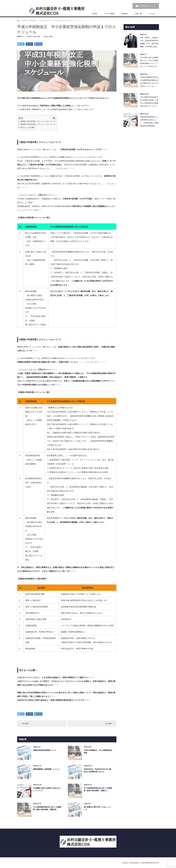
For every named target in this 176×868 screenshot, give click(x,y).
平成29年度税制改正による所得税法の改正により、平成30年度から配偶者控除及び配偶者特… (149, 121)
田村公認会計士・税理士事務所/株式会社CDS (144, 863)
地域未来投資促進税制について (45, 750)
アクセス (152, 14)
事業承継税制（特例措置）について (46, 769)
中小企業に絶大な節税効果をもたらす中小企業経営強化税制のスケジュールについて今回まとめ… (149, 62)
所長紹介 (125, 14)
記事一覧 (138, 14)
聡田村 (51, 37)
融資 (39, 37)
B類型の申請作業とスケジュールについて (38, 124)
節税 (35, 37)
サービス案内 (109, 14)
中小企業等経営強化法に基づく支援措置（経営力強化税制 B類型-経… (47, 808)
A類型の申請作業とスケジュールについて (38, 121)
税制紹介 (30, 37)
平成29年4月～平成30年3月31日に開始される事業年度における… (97, 770)
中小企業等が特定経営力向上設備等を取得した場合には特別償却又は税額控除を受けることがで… (149, 102)
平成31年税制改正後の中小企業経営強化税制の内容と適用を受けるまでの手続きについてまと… (149, 82)
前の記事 (25, 724)
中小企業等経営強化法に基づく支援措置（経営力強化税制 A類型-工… (98, 789)
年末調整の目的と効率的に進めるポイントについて (47, 789)
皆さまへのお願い (28, 127)
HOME (95, 14)
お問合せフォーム (148, 6)
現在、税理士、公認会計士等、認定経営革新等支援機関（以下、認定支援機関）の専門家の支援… (149, 42)
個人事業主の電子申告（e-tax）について (97, 808)
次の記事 (108, 724)
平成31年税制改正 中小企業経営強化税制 (98, 751)
